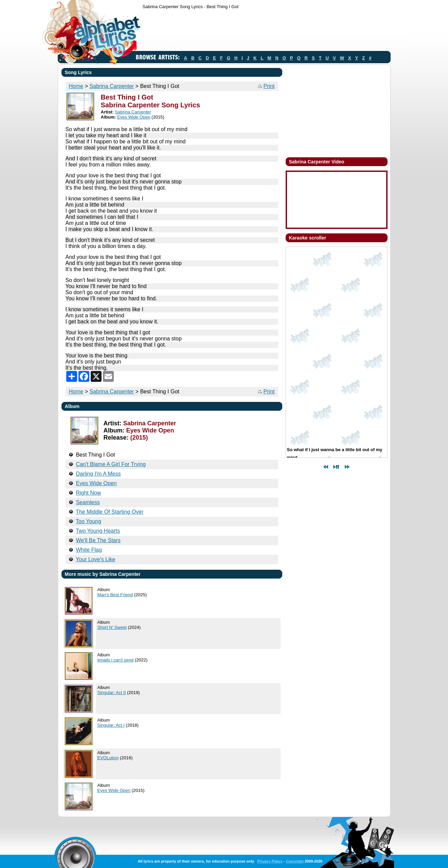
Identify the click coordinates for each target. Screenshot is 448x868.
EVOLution (108, 758)
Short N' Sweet (112, 627)
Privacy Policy (270, 861)
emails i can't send (116, 660)
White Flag (89, 550)
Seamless (88, 502)
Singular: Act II (112, 693)
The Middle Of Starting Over (110, 512)
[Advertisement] (266, 32)
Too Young (88, 521)
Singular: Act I (111, 725)
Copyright (295, 861)
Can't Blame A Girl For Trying (111, 464)
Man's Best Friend (115, 595)
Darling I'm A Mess (98, 474)
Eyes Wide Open (134, 117)
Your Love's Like (95, 559)
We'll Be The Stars (98, 540)
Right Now (88, 493)
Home (76, 86)
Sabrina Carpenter (112, 86)
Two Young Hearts (98, 531)
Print (269, 86)
